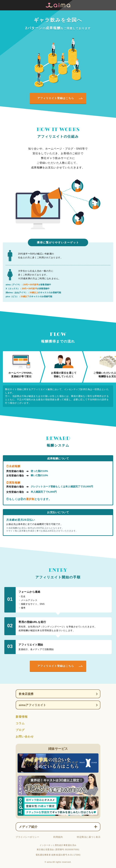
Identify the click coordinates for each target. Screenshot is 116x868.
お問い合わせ (25, 736)
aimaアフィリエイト (32, 705)
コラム (20, 723)
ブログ (20, 730)
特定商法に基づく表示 (89, 837)
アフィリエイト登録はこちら (56, 98)
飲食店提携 (26, 694)
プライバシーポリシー (27, 837)
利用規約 (58, 837)
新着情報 (22, 717)
